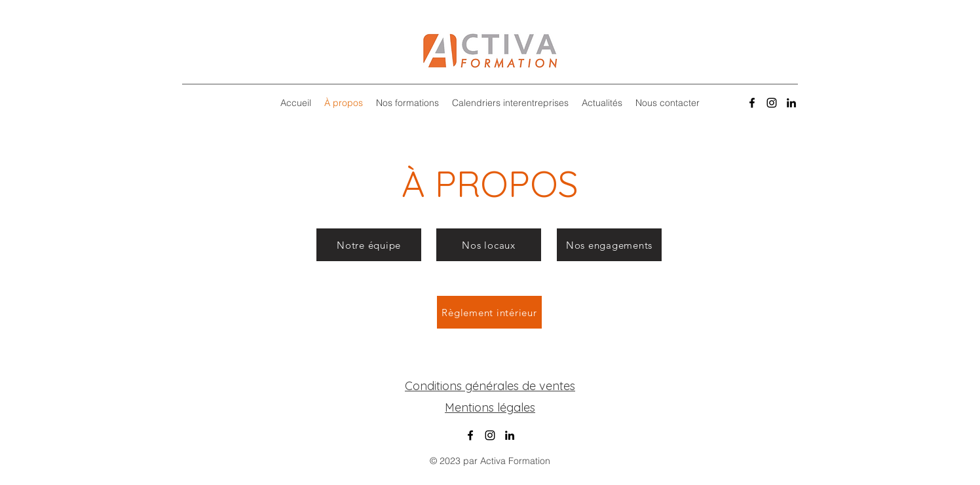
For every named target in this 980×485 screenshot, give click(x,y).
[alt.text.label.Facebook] (752, 103)
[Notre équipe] (369, 245)
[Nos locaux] (489, 245)
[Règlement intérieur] (489, 312)
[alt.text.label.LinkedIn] (791, 103)
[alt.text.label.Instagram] (772, 103)
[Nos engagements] (609, 245)
